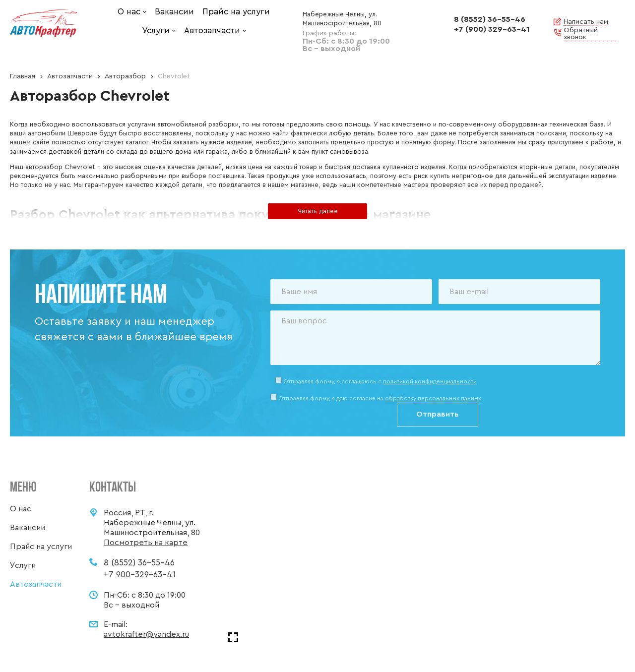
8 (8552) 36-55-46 (490, 19)
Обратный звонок (581, 34)
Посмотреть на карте (146, 543)
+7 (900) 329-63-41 (492, 29)
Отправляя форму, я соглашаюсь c (380, 381)
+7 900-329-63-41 (140, 575)
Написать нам (586, 22)
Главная (23, 76)
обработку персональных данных (433, 398)
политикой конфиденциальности (430, 381)
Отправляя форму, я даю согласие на (380, 398)
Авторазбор (125, 76)
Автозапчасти (70, 76)
